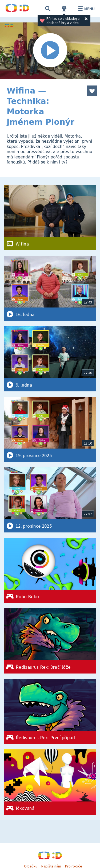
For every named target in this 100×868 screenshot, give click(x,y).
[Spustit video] (50, 51)
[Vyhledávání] (48, 9)
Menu (85, 9)
